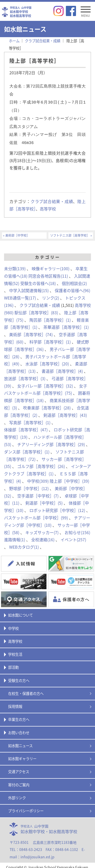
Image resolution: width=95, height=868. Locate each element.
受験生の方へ (19, 676)
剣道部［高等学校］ (65, 411)
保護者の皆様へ (72, 286)
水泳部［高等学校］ (47, 360)
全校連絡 (43, 535)
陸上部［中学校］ (69, 477)
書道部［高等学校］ (62, 367)
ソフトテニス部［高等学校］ (70, 231)
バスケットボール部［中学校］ (36, 514)
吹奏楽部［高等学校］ (47, 404)
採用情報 (15, 702)
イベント (73, 535)
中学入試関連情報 (29, 286)
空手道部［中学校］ (38, 492)
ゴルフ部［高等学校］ (41, 462)
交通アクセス (19, 767)
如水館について (21, 611)
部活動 (13, 663)
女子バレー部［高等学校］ (45, 382)
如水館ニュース (20, 742)
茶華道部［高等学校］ (66, 323)
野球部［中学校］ (29, 484)
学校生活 (15, 650)
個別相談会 (74, 279)
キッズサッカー (42, 528)
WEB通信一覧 (20, 294)
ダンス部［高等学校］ (27, 448)
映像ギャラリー (51, 264)
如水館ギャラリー (22, 755)
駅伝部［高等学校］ (36, 308)
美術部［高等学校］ (31, 330)
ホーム (14, 41)
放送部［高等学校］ (25, 374)
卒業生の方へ (19, 715)
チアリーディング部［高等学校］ (51, 440)
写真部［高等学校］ (30, 418)
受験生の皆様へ (38, 279)
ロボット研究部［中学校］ (57, 506)
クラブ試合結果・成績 (52, 197)
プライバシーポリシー (26, 807)
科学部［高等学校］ (50, 338)
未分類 (15, 264)
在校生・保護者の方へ (26, 689)
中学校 (38, 477)
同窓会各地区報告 (48, 272)
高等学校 (48, 205)
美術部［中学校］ (17, 231)
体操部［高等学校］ (26, 425)
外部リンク (17, 794)
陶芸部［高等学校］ (50, 316)
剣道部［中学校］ (44, 499)
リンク (51, 294)
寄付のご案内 (19, 781)
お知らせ (77, 528)
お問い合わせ (19, 729)
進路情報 (15, 535)
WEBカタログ (24, 543)
